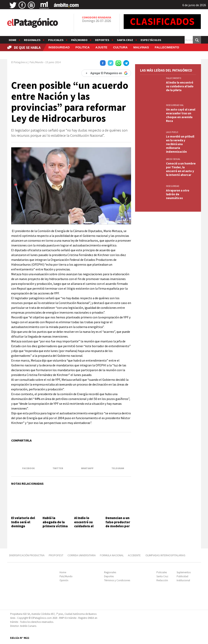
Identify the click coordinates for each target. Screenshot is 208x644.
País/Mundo (79, 40)
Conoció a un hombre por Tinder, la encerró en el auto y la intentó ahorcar (181, 169)
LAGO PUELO (172, 132)
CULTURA (120, 47)
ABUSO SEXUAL (173, 159)
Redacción (162, 580)
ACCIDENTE (135, 555)
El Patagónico (19, 62)
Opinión (64, 580)
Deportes (102, 40)
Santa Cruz (125, 40)
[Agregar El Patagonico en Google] (106, 73)
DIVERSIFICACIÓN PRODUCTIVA (27, 555)
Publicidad (182, 576)
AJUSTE (101, 47)
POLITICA (83, 47)
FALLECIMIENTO (167, 47)
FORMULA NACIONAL (112, 555)
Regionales (32, 40)
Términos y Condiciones (117, 580)
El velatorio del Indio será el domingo (23, 522)
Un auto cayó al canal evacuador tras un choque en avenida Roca (181, 115)
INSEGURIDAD (59, 47)
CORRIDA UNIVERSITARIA (82, 555)
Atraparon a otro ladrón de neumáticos (178, 194)
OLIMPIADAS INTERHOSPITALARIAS (165, 555)
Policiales (56, 40)
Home (13, 40)
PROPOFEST (56, 555)
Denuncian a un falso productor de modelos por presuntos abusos (118, 526)
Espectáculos (151, 40)
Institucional (183, 580)
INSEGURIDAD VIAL (175, 105)
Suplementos (184, 572)
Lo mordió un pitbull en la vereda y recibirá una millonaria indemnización (180, 144)
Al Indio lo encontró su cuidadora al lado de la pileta (87, 524)
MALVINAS (141, 47)
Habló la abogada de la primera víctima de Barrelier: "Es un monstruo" (55, 528)
